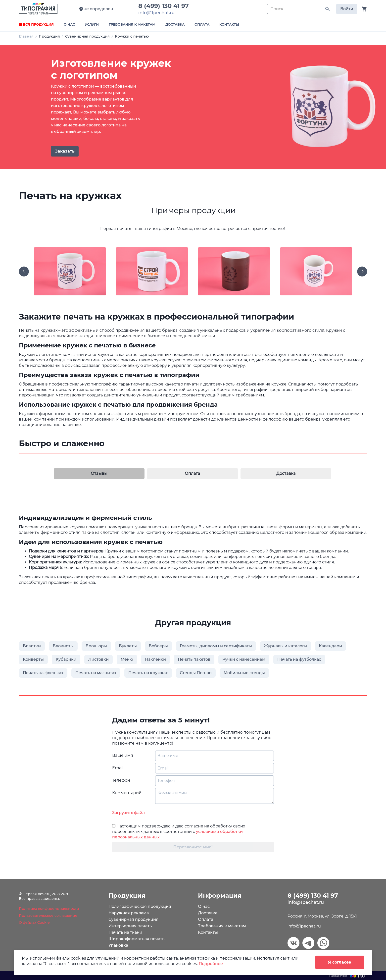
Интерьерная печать (130, 926)
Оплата (206, 919)
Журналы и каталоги (285, 646)
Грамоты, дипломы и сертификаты (216, 646)
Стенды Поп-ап (196, 673)
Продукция (49, 36)
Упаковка (118, 945)
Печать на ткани (125, 932)
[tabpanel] (193, 107)
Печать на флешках (43, 673)
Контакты (208, 932)
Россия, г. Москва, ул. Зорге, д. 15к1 (322, 916)
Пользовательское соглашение (48, 916)
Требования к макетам (222, 926)
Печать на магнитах (96, 673)
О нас (204, 906)
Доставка (208, 913)
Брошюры (96, 646)
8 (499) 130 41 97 (165, 6)
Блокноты (63, 646)
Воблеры (158, 646)
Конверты (33, 659)
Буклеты (128, 646)
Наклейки (155, 659)
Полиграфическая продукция (140, 906)
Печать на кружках (148, 673)
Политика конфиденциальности (49, 909)
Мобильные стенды (244, 673)
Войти (347, 9)
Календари (330, 646)
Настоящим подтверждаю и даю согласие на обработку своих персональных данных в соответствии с (179, 832)
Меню (127, 659)
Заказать (65, 151)
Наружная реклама (129, 913)
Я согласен (340, 962)
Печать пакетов (194, 659)
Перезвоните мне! (193, 847)
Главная (26, 36)
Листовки (98, 659)
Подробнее (211, 964)
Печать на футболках (299, 659)
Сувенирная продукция (87, 36)
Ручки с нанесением (244, 659)
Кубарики (66, 659)
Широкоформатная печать (136, 939)
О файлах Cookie (34, 923)
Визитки (32, 646)
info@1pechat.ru (304, 926)
